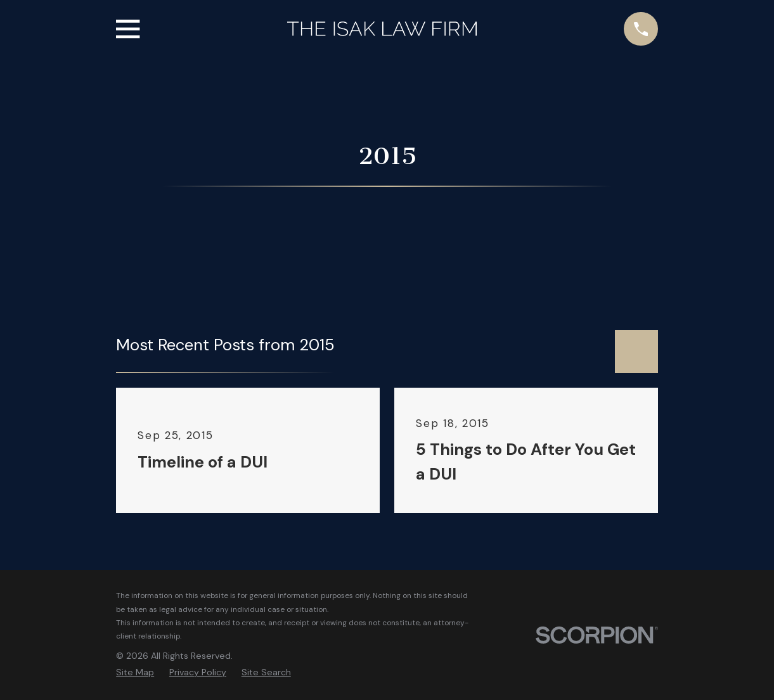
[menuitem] (135, 673)
